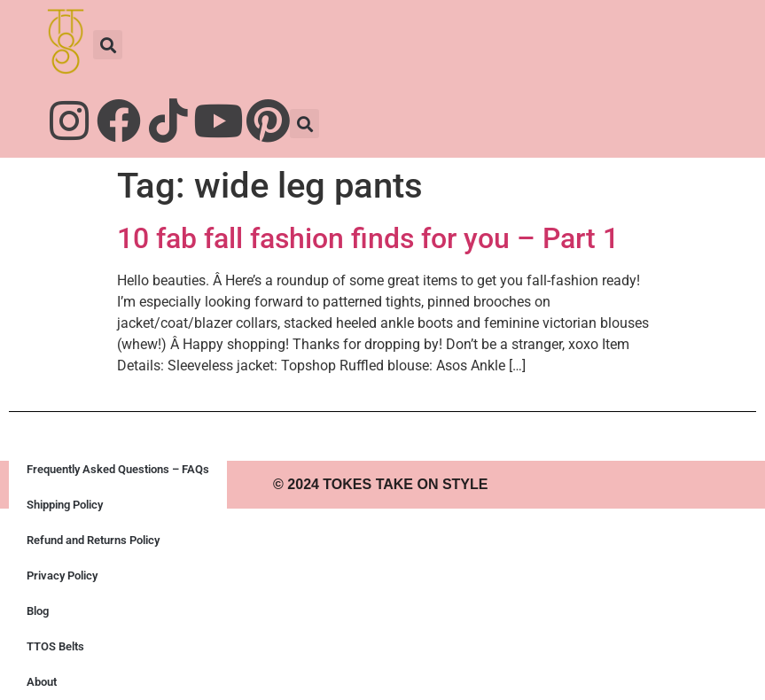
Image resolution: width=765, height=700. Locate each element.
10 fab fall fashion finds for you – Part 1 (368, 238)
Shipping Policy (65, 505)
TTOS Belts (55, 646)
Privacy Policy (62, 576)
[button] (108, 45)
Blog (38, 611)
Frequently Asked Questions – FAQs (118, 469)
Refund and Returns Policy (93, 540)
